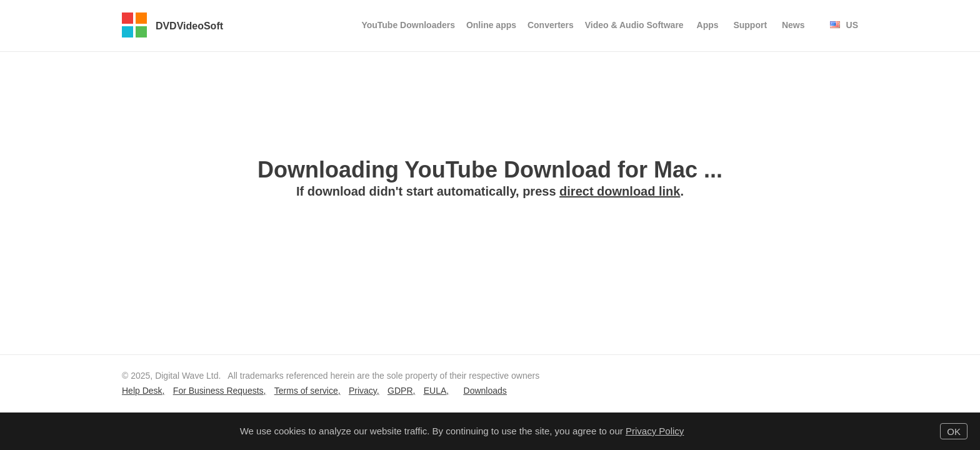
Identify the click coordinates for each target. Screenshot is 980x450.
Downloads (485, 391)
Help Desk (142, 391)
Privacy (363, 391)
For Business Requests (218, 391)
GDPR (400, 391)
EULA (435, 391)
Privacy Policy (655, 431)
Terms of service (306, 391)
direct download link (620, 191)
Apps (708, 25)
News (793, 25)
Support (750, 25)
